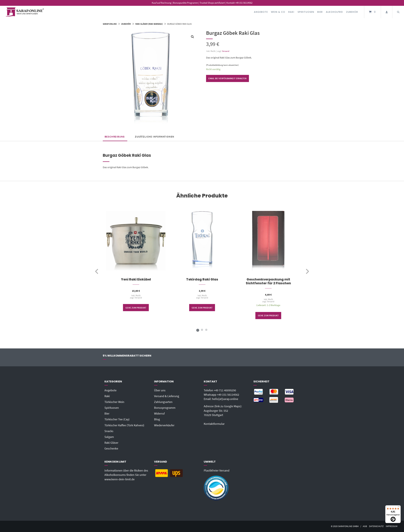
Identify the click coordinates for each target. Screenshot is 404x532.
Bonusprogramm (165, 408)
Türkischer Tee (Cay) (117, 419)
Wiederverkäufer (164, 425)
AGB (365, 526)
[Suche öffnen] (398, 12)
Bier (320, 12)
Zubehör (352, 12)
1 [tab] (198, 330)
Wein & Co (278, 12)
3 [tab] (206, 330)
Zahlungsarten (163, 402)
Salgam (109, 437)
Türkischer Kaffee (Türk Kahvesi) (124, 425)
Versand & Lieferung (167, 396)
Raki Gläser (111, 443)
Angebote (261, 12)
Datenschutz (376, 526)
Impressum (392, 526)
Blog (157, 419)
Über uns (160, 390)
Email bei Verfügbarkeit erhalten (227, 78)
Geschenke (111, 448)
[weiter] (307, 271)
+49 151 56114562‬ (228, 395)
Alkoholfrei (334, 12)
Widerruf (159, 414)
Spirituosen (306, 12)
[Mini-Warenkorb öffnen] (373, 12)
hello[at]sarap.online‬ (225, 399)
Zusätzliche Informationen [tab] (155, 137)
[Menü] (399, 507)
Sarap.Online (110, 24)
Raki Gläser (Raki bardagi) (149, 24)
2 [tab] (202, 330)
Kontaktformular (214, 424)
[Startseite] (25, 12)
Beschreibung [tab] (115, 137)
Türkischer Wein (114, 402)
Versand (226, 51)
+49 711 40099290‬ (225, 390)
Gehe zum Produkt (136, 308)
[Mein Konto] (387, 12)
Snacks (109, 431)
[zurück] (97, 271)
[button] (192, 37)
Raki (291, 12)
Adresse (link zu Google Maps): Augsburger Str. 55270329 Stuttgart (223, 411)
